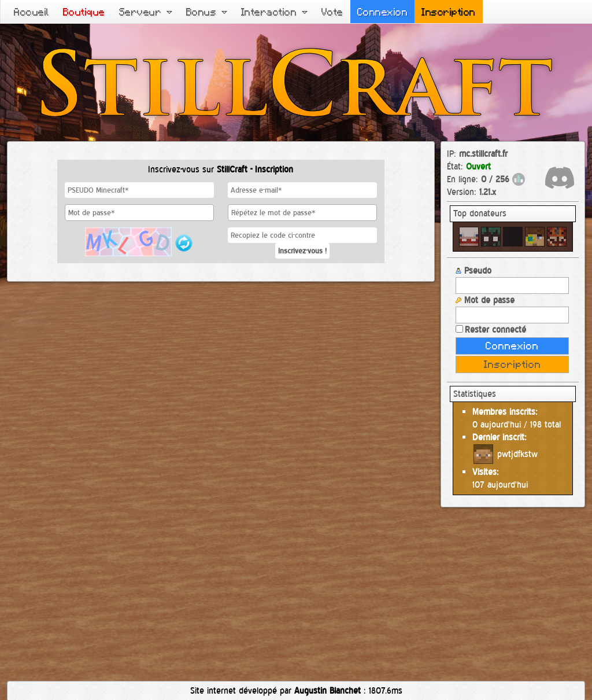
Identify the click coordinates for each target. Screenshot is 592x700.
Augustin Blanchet (328, 690)
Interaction (274, 12)
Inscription (449, 12)
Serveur (146, 12)
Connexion (383, 12)
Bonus (207, 12)
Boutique (84, 12)
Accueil (32, 12)
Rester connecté (491, 329)
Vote (332, 12)
